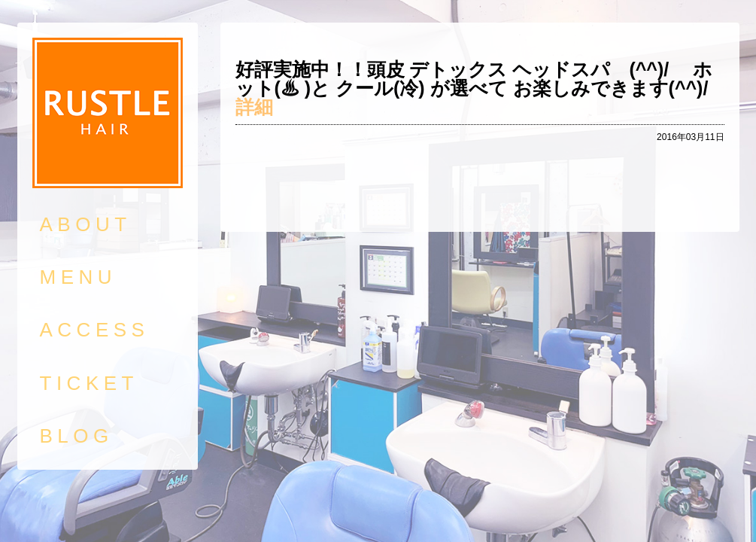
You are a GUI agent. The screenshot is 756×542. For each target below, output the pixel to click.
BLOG (77, 436)
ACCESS (95, 330)
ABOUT (86, 224)
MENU (79, 277)
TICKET (89, 383)
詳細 (254, 107)
